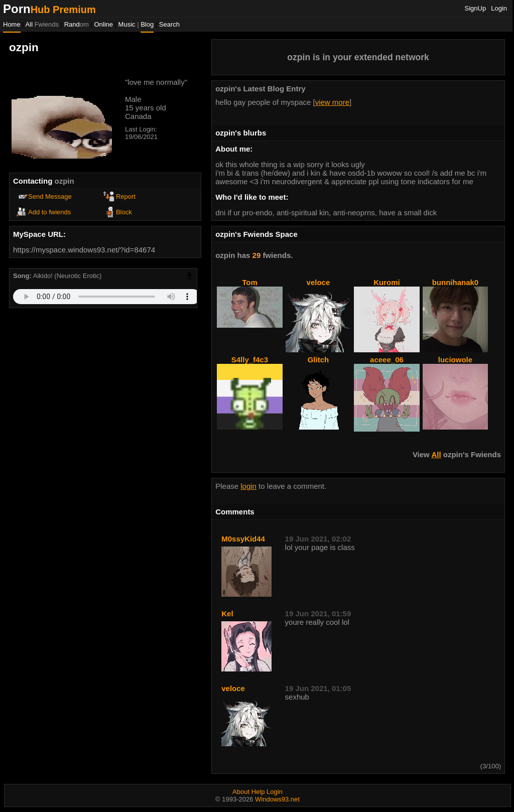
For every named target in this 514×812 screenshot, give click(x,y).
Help (258, 792)
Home (12, 24)
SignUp (476, 8)
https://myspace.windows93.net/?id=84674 (84, 250)
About (241, 792)
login (248, 486)
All (42, 24)
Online (103, 24)
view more (332, 102)
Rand (77, 24)
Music (127, 24)
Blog (147, 24)
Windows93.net (277, 799)
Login (499, 8)
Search (169, 24)
